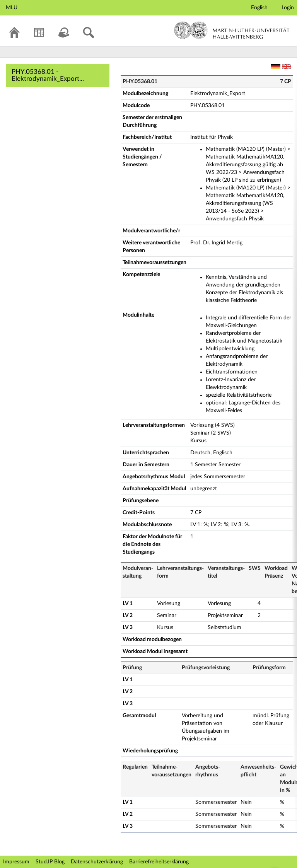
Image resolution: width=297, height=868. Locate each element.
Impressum (16, 862)
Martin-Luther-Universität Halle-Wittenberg (232, 30)
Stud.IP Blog (50, 862)
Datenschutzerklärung (97, 862)
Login (288, 8)
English (259, 8)
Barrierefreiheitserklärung (159, 862)
